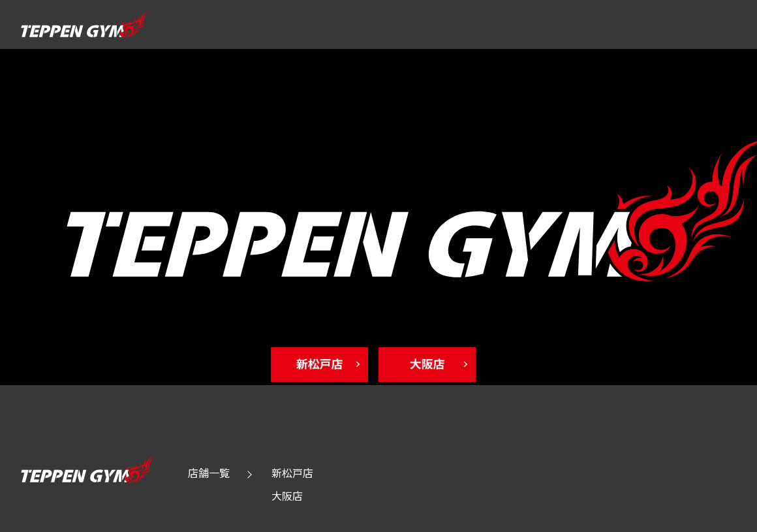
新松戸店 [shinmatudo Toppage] (292, 473)
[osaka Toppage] (432, 365)
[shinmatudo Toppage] (325, 365)
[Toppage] (85, 32)
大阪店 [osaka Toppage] (287, 495)
